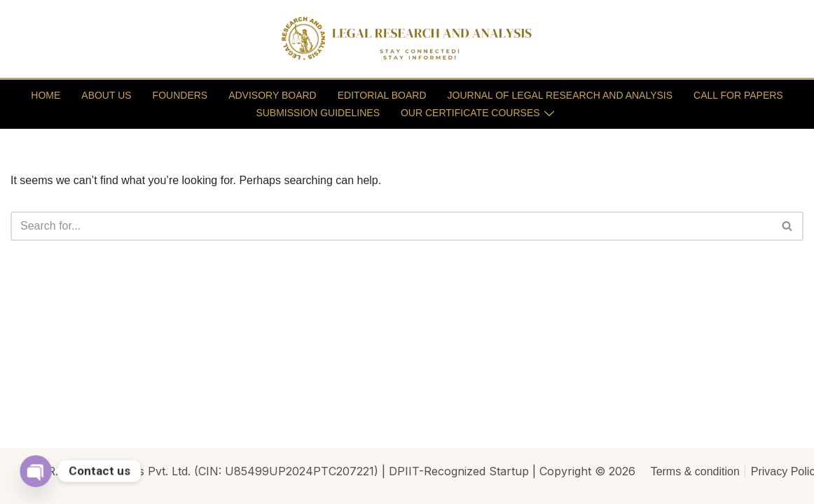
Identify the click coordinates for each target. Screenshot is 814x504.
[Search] (391, 226)
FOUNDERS (180, 95)
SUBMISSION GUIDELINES (318, 113)
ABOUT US (106, 95)
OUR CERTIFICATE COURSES (477, 113)
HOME (46, 95)
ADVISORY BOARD (273, 95)
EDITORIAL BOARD (382, 95)
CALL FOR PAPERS (738, 95)
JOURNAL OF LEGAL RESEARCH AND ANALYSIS (560, 95)
